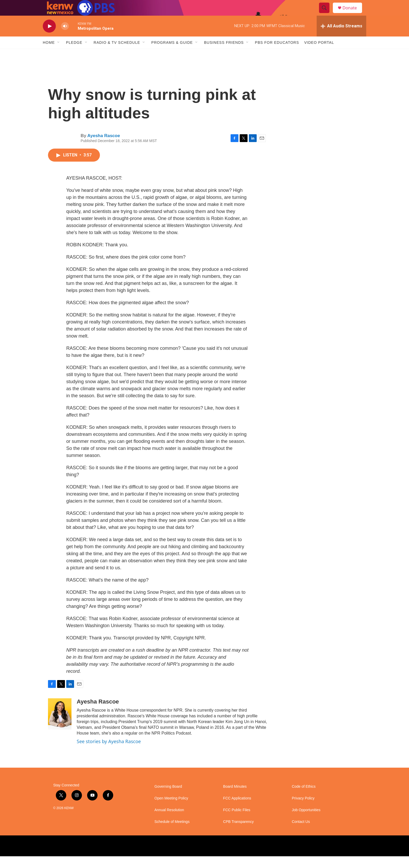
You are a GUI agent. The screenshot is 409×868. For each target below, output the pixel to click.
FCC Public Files (237, 822)
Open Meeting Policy (171, 810)
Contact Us (301, 833)
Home (49, 54)
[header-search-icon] (327, 14)
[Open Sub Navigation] (59, 54)
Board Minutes (235, 798)
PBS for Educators (277, 54)
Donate (353, 14)
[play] (49, 38)
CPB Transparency (238, 833)
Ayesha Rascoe (104, 147)
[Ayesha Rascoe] (60, 726)
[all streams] (341, 38)
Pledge (74, 54)
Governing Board (168, 798)
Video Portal (319, 54)
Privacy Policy (303, 810)
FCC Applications (237, 810)
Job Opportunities (306, 822)
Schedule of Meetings (172, 833)
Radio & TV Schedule (117, 54)
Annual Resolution (169, 822)
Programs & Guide (172, 54)
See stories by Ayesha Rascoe (109, 753)
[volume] (65, 38)
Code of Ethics (304, 798)
